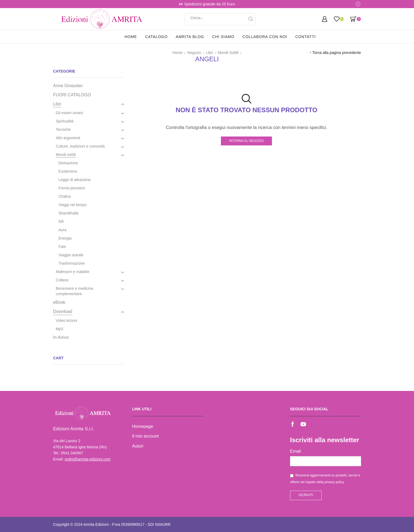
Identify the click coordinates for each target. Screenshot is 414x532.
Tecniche (63, 129)
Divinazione (68, 163)
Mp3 (60, 329)
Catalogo (156, 37)
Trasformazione (72, 263)
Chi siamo (223, 37)
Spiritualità (65, 121)
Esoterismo (68, 171)
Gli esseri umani (69, 113)
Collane (62, 280)
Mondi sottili (228, 53)
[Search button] (251, 19)
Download (63, 311)
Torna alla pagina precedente (337, 53)
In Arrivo (61, 337)
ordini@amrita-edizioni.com (87, 459)
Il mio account (145, 436)
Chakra (65, 196)
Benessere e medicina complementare (75, 291)
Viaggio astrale (71, 255)
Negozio (194, 53)
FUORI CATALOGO (72, 95)
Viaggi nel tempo (73, 205)
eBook (59, 302)
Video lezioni (67, 320)
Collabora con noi (265, 37)
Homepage (143, 426)
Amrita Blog (190, 37)
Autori (138, 446)
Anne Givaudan (68, 86)
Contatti (305, 37)
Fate (62, 247)
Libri (209, 53)
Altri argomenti (68, 138)
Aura (63, 230)
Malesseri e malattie (73, 272)
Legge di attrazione (75, 180)
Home (131, 37)
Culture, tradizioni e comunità (80, 146)
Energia (65, 238)
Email (295, 451)
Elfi (61, 221)
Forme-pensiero (72, 188)
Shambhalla (69, 213)
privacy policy (334, 482)
